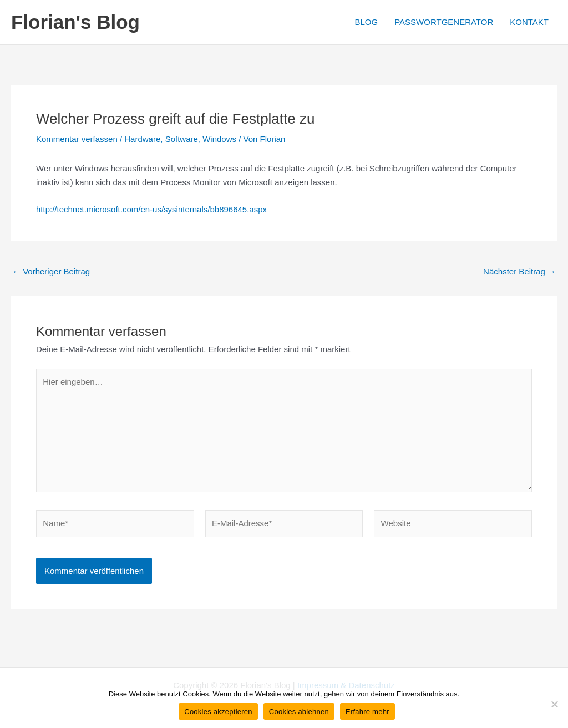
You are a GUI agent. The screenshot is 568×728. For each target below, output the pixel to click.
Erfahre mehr (367, 712)
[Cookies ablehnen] (554, 704)
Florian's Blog (75, 22)
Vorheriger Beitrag (51, 271)
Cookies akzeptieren (218, 712)
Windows (219, 139)
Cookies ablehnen (299, 712)
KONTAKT (529, 22)
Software (182, 139)
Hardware (142, 139)
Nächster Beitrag (519, 271)
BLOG (366, 22)
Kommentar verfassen (77, 139)
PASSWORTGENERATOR (444, 22)
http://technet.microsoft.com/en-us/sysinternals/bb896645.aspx (151, 209)
